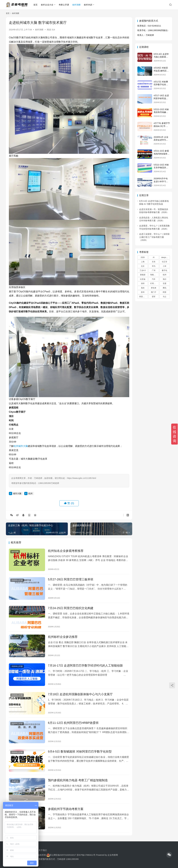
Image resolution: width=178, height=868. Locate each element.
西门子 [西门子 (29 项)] (154, 292)
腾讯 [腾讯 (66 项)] (165, 288)
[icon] (169, 855)
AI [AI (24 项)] (154, 257)
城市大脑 (23, 446)
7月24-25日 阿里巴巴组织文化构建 (71, 608)
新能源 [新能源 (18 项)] (143, 275)
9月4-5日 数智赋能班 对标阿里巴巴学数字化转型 (80, 752)
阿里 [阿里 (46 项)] (165, 292)
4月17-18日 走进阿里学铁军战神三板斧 (161, 98)
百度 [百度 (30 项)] (165, 283)
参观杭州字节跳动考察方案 (66, 809)
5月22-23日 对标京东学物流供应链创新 (161, 168)
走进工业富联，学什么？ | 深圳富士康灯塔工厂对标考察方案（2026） (154, 237)
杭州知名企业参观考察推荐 (66, 551)
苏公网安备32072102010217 (63, 855)
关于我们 (43, 850)
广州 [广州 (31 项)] (154, 270)
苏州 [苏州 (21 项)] (143, 292)
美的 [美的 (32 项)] (143, 288)
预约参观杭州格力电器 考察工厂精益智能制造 (78, 780)
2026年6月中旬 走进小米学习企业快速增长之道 (161, 181)
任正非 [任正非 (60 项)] (165, 262)
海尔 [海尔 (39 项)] (165, 279)
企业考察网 (113, 855)
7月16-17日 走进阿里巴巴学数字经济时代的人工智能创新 (86, 666)
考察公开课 (64, 5)
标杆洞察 (77, 5)
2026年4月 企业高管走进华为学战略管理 (161, 140)
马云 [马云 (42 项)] (165, 297)
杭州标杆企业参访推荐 (63, 637)
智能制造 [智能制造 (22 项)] (154, 275)
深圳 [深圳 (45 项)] (143, 283)
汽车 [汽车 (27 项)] (154, 279)
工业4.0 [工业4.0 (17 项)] (143, 270)
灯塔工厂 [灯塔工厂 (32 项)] (154, 283)
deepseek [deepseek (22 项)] (165, 257)
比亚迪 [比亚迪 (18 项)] (143, 279)
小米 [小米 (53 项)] (165, 266)
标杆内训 (88, 5)
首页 (35, 5)
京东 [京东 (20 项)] (154, 262)
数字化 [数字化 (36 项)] (165, 270)
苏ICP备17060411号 (86, 855)
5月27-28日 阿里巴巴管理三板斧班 (71, 579)
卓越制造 (15, 781)
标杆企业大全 (47, 5)
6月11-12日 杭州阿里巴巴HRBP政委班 (73, 723)
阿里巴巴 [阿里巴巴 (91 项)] (143, 297)
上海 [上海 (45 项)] (143, 262)
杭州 (16, 446)
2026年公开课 (17, 580)
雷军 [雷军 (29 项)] (154, 297)
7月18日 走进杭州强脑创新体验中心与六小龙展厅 (80, 694)
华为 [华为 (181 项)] (154, 266)
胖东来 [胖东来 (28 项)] (154, 288)
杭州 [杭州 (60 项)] (165, 275)
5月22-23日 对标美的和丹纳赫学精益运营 (161, 112)
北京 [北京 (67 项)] (143, 266)
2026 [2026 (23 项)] (143, 257)
